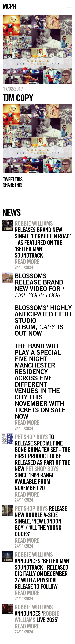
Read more (27, 262)
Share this (12, 185)
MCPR (9, 6)
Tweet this (13, 179)
